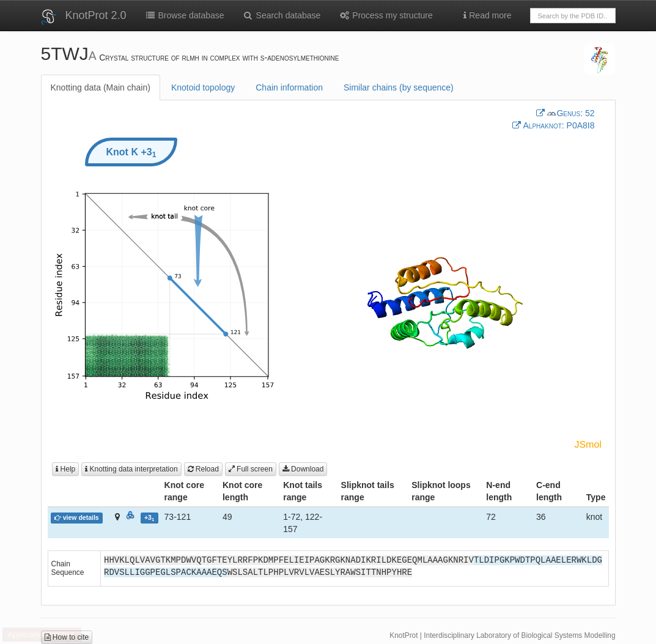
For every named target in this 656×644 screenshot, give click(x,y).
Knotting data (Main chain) (101, 87)
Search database (282, 15)
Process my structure (385, 15)
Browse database (185, 15)
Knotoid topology (203, 87)
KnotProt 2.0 (96, 15)
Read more (487, 15)
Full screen (251, 469)
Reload (203, 469)
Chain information (289, 87)
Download (303, 469)
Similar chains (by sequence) (399, 87)
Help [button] (65, 469)
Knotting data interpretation (131, 469)
